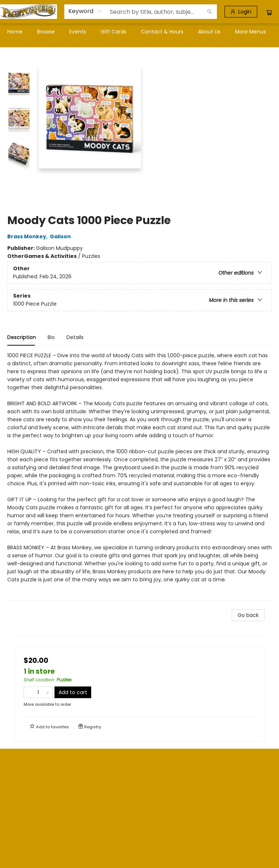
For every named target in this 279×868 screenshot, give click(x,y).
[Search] (210, 12)
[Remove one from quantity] (29, 692)
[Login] (241, 12)
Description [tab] (22, 337)
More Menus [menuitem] (250, 32)
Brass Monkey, (29, 236)
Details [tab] (75, 337)
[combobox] (85, 11)
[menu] (139, 32)
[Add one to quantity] (48, 692)
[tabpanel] (139, 476)
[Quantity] (38, 692)
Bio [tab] (51, 337)
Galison (61, 236)
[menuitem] (15, 32)
